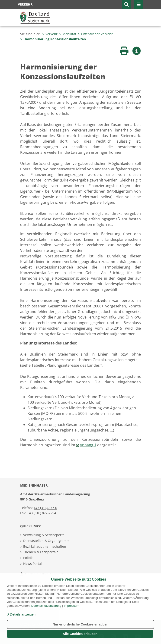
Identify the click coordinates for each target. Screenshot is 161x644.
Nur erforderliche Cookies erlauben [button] (81, 624)
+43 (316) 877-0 (45, 508)
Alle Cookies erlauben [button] (80, 634)
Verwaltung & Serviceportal (44, 535)
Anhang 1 (88, 445)
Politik (28, 558)
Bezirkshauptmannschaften (45, 546)
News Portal (32, 564)
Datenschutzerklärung (46, 606)
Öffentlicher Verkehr (95, 34)
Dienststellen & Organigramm (46, 541)
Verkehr (50, 34)
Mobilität (68, 34)
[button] (21, 614)
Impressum (71, 606)
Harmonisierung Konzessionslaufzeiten (53, 39)
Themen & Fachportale (41, 552)
